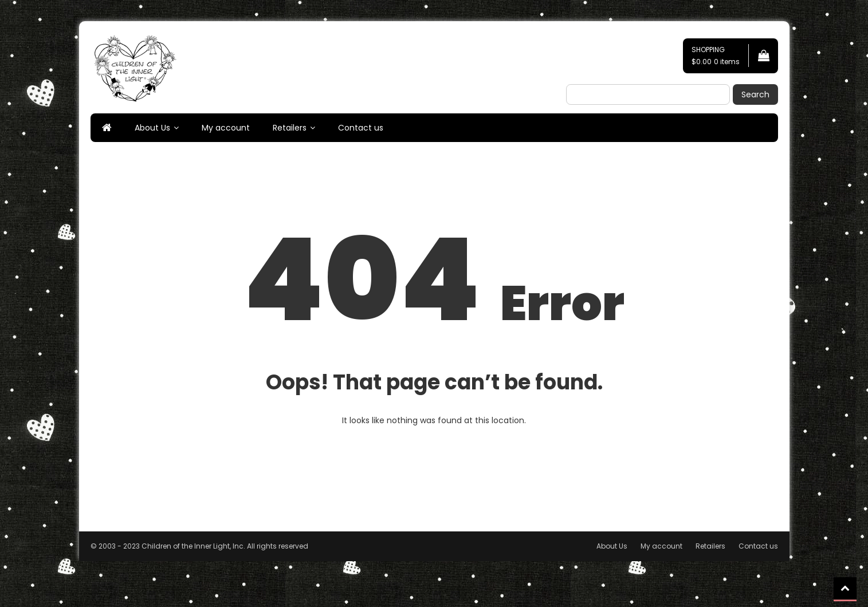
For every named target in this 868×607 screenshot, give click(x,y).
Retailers (290, 128)
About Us (152, 128)
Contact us (361, 128)
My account (226, 128)
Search (755, 94)
